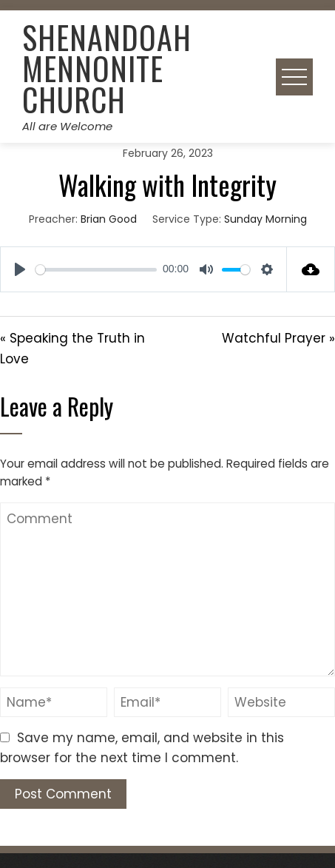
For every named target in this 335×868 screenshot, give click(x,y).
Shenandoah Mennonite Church (107, 68)
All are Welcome (67, 126)
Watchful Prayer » (278, 338)
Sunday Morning (265, 219)
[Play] (20, 269)
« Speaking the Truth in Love (72, 348)
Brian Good (109, 219)
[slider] (96, 270)
